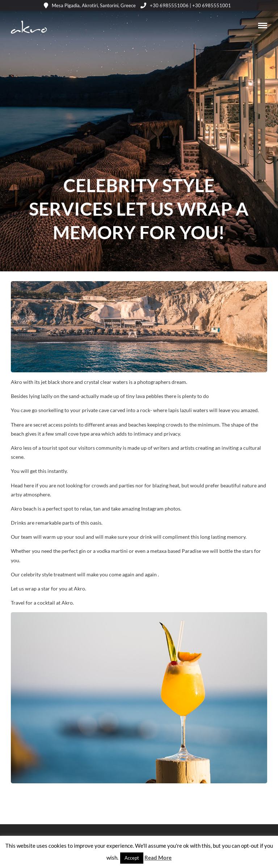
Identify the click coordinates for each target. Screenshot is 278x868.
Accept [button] (132, 858)
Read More (158, 858)
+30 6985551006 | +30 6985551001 (186, 5)
